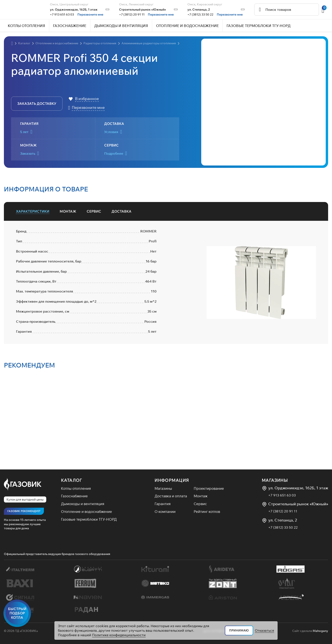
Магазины (163, 488)
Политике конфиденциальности (119, 635)
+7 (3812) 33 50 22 (200, 14)
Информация (172, 480)
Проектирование (209, 488)
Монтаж (201, 496)
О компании (165, 511)
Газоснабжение (74, 496)
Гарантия (163, 504)
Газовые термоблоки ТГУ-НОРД (89, 519)
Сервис (200, 504)
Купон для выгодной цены (25, 499)
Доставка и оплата (171, 496)
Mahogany (320, 631)
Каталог (72, 480)
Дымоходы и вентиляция (83, 504)
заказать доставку (37, 103)
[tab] (33, 211)
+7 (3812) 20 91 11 (132, 14)
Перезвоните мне (90, 15)
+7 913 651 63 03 (62, 14)
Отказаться (264, 630)
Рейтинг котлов (207, 511)
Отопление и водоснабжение (86, 511)
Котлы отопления (76, 488)
